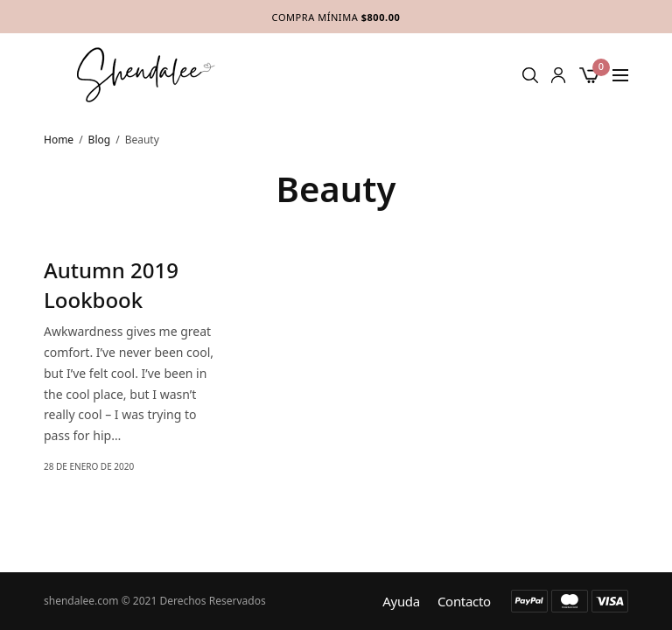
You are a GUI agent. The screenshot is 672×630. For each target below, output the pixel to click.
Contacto (464, 602)
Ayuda (401, 602)
